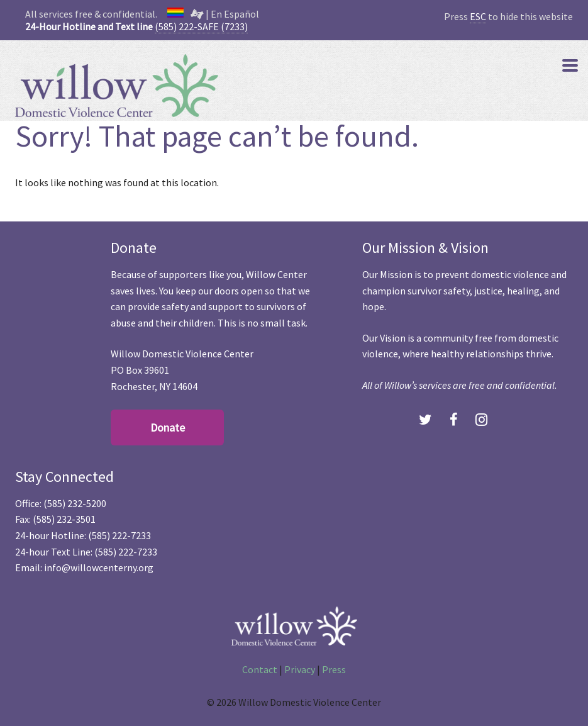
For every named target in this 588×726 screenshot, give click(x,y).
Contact (260, 669)
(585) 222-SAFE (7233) (201, 26)
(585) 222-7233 (119, 535)
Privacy (300, 669)
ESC (478, 16)
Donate (168, 427)
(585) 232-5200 (75, 503)
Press (334, 669)
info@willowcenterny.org (99, 567)
